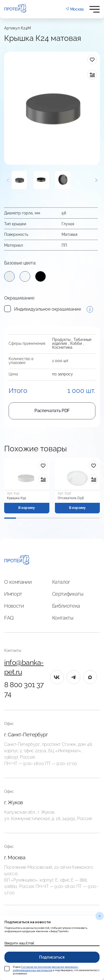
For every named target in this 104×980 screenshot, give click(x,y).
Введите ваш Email (19, 943)
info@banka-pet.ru (24, 667)
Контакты (63, 618)
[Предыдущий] (8, 180)
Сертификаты (68, 594)
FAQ (9, 618)
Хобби (76, 343)
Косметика (62, 347)
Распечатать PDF (52, 411)
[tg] (73, 677)
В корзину (27, 508)
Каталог (61, 582)
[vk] (57, 677)
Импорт (13, 594)
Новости (14, 606)
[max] (90, 677)
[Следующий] (96, 180)
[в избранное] (92, 59)
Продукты (61, 340)
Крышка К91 (17, 498)
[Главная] (17, 561)
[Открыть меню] (95, 9)
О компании (18, 582)
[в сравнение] (92, 75)
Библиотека (66, 606)
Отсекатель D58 (71, 498)
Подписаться (52, 957)
